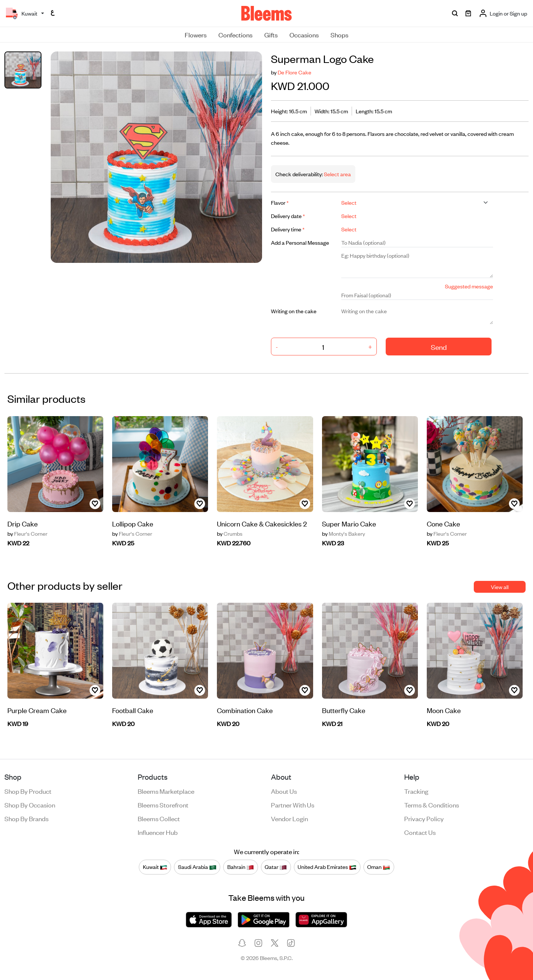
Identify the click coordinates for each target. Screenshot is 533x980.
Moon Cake (444, 710)
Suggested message (469, 286)
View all (500, 587)
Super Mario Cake (349, 523)
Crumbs (230, 534)
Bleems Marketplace (166, 791)
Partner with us (293, 805)
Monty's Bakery (343, 534)
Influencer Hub (158, 832)
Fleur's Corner (27, 534)
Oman (379, 867)
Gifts (271, 34)
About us (284, 791)
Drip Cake (23, 523)
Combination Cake (245, 710)
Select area (337, 174)
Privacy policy (424, 818)
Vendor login (289, 818)
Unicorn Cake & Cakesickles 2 (262, 523)
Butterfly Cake (344, 710)
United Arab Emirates (327, 867)
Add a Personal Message (300, 242)
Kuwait (155, 867)
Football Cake (133, 710)
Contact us (420, 832)
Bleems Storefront (163, 805)
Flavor (280, 202)
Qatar (276, 867)
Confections (235, 34)
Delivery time (288, 229)
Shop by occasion (30, 805)
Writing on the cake (294, 311)
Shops (339, 34)
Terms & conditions (432, 805)
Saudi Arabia (197, 867)
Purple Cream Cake (37, 710)
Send (439, 347)
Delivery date (288, 216)
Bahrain (241, 867)
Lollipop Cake (133, 523)
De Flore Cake (294, 72)
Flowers (196, 34)
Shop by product (28, 791)
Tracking (416, 791)
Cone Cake (443, 523)
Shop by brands (26, 818)
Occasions (304, 34)
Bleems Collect (159, 818)
